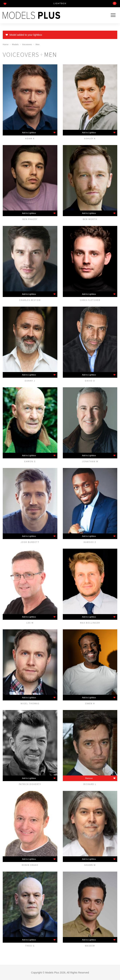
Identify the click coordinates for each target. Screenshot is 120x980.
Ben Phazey (30, 219)
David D (90, 381)
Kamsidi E (90, 542)
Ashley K (90, 138)
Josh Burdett (30, 542)
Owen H (90, 703)
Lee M (30, 623)
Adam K (30, 138)
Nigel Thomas (30, 703)
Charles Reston (30, 300)
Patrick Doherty (30, 784)
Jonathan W (90, 461)
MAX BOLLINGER (90, 623)
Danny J (30, 381)
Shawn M (90, 865)
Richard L (90, 784)
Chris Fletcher (90, 300)
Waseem (90, 946)
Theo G (30, 946)
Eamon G (30, 461)
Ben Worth (90, 219)
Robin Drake (30, 865)
